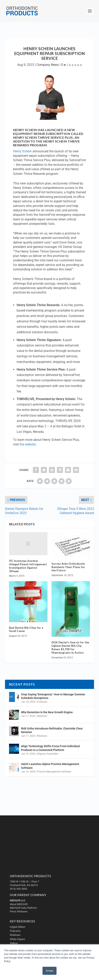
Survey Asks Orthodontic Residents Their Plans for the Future (68, 567)
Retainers (42, 736)
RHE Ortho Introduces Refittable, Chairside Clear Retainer (52, 730)
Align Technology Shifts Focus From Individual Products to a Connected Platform (51, 748)
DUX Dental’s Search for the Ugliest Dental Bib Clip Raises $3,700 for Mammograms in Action (70, 647)
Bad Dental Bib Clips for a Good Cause (26, 629)
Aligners (41, 754)
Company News (48, 65)
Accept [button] (50, 971)
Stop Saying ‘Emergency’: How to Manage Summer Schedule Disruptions (53, 696)
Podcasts (42, 702)
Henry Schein (22, 151)
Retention (42, 716)
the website (28, 444)
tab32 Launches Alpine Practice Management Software (50, 766)
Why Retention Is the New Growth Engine (47, 712)
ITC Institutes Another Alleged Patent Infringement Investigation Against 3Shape (28, 566)
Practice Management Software (54, 772)
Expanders (53, 754)
